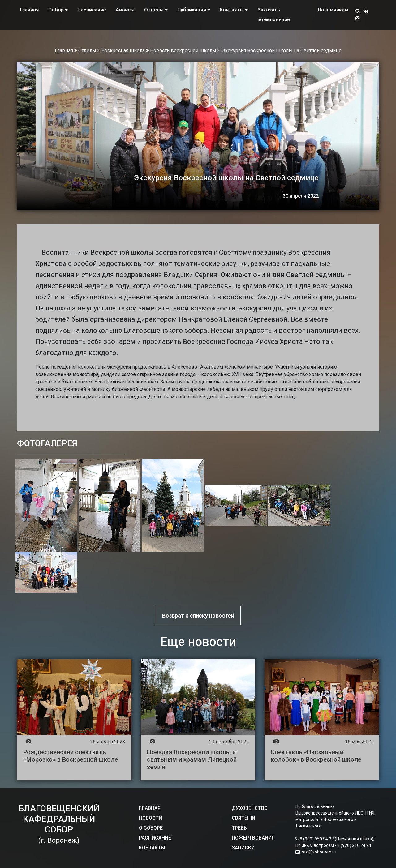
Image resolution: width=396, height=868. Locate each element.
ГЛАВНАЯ (150, 808)
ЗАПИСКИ (243, 848)
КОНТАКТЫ (152, 848)
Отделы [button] (156, 10)
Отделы (88, 51)
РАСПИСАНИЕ (155, 838)
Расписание (92, 10)
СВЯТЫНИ (243, 818)
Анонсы (125, 10)
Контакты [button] (234, 10)
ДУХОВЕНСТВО (250, 808)
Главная (29, 10)
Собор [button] (58, 10)
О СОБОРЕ (151, 828)
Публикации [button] (194, 10)
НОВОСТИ (151, 818)
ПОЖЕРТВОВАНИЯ (253, 838)
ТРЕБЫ (240, 828)
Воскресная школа (124, 51)
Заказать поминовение (274, 15)
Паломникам (333, 10)
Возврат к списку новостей (198, 616)
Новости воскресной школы (184, 51)
